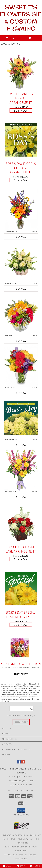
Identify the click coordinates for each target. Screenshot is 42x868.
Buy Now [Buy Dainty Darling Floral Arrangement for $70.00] (21, 110)
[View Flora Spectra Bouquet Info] (21, 366)
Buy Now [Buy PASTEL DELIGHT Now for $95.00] (21, 497)
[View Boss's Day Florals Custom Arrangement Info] (21, 140)
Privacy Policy (11, 855)
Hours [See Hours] (35, 866)
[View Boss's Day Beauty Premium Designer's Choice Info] (21, 418)
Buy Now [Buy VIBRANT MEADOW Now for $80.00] (21, 237)
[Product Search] (22, 709)
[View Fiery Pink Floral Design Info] (21, 314)
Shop (11, 38)
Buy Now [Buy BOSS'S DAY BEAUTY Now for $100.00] (21, 445)
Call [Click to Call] (7, 866)
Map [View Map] (21, 866)
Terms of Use (21, 859)
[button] (21, 811)
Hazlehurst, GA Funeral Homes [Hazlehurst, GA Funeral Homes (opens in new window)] (15, 835)
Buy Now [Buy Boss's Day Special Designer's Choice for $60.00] (21, 625)
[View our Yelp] (23, 763)
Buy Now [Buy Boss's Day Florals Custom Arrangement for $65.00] (21, 180)
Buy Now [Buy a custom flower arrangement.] (21, 674)
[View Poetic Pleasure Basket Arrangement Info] (21, 262)
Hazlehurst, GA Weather (16, 847)
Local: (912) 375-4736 (21, 785)
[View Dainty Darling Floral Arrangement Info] (21, 70)
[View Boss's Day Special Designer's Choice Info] (21, 589)
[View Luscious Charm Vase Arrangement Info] (21, 523)
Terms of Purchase (28, 855)
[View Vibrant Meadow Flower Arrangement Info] (21, 210)
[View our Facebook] (19, 763)
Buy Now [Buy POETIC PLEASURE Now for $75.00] (21, 289)
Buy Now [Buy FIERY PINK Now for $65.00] (21, 341)
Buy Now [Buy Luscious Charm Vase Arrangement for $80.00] (21, 559)
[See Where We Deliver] (21, 722)
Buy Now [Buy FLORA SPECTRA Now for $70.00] (21, 393)
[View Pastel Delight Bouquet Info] (21, 470)
